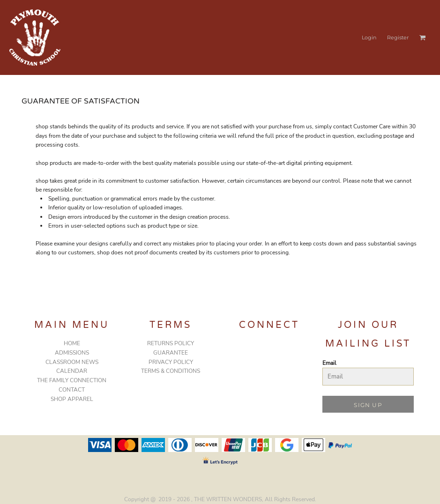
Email (329, 363)
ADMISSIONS (72, 353)
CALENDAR (72, 371)
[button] (423, 37)
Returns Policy (171, 343)
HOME (72, 343)
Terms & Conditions (171, 371)
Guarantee (171, 353)
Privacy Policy (171, 362)
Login (369, 37)
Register (398, 37)
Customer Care (372, 126)
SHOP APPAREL (72, 399)
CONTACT (72, 390)
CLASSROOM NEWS (72, 362)
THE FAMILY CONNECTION (72, 380)
